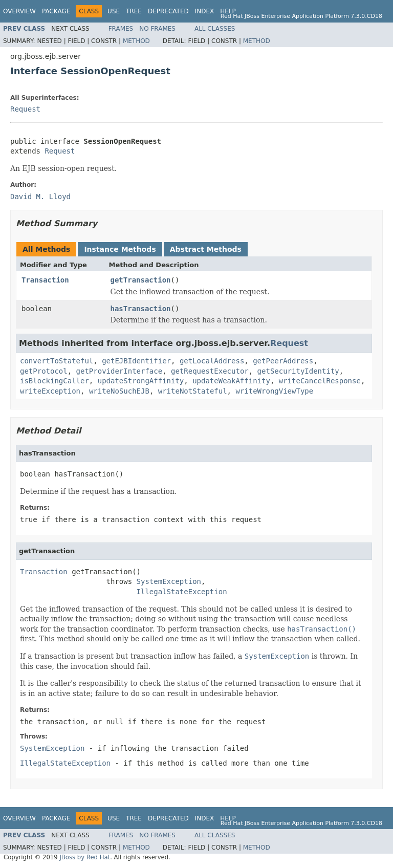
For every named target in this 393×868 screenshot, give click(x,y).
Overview (19, 11)
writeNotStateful (193, 391)
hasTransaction (141, 309)
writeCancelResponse (320, 381)
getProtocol (44, 371)
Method (136, 41)
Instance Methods (120, 249)
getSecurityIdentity (298, 371)
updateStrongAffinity (141, 381)
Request (25, 109)
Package (56, 11)
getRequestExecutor (210, 371)
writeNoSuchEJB (119, 391)
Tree (134, 11)
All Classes (215, 29)
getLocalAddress (212, 361)
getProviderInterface (119, 371)
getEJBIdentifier (136, 361)
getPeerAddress (283, 361)
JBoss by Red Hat (85, 857)
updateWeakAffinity (231, 381)
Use (114, 11)
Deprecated (168, 11)
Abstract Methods (206, 249)
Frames (121, 29)
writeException (50, 391)
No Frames (157, 29)
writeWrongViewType (274, 391)
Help (228, 11)
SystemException (169, 581)
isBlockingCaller (54, 381)
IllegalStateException (182, 592)
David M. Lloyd (40, 197)
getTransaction (141, 280)
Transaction (45, 280)
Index (205, 11)
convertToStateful (57, 361)
